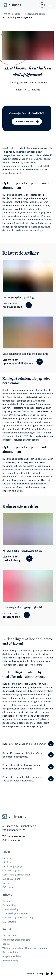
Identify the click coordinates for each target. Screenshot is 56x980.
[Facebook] (52, 973)
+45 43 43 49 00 (16, 836)
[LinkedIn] (48, 973)
